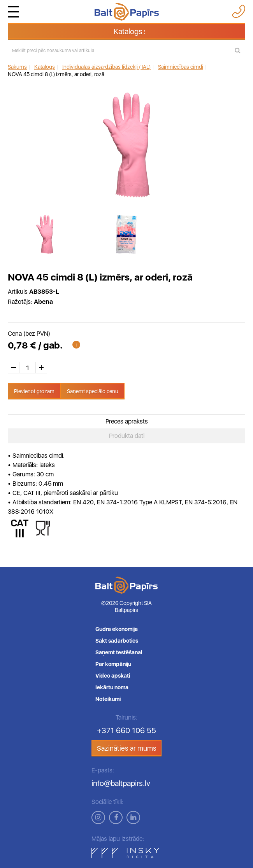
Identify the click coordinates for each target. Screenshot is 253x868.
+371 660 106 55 (126, 730)
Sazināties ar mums (127, 748)
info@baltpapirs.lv (121, 783)
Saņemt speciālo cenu (93, 391)
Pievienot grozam (34, 391)
